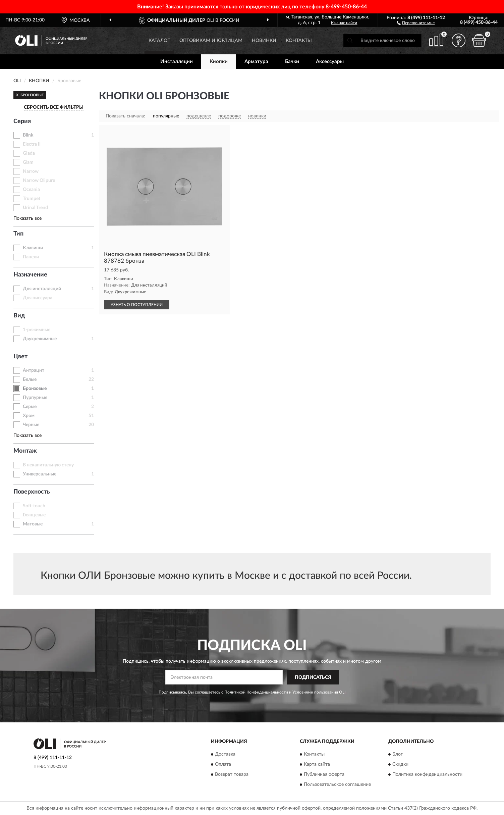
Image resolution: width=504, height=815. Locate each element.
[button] (416, 22)
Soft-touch (34, 506)
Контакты (299, 41)
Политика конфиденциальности (427, 774)
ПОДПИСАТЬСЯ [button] (313, 677)
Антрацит (34, 370)
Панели (31, 257)
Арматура (256, 62)
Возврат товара (232, 774)
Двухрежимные (40, 339)
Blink (28, 135)
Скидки (400, 764)
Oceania (31, 190)
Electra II (32, 144)
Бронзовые (35, 389)
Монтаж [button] (25, 451)
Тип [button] (18, 234)
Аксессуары (330, 62)
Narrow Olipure (39, 181)
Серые (30, 407)
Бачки (292, 62)
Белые (30, 379)
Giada (29, 153)
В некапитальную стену (48, 465)
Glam (28, 162)
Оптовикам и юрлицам (211, 41)
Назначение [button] (30, 275)
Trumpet (32, 199)
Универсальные (40, 474)
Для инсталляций (42, 289)
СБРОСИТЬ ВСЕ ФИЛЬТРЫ (54, 107)
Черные (31, 425)
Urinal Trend (35, 208)
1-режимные (37, 330)
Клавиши (33, 248)
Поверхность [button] (32, 492)
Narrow (31, 171)
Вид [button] (19, 316)
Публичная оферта (324, 774)
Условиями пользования (315, 692)
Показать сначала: (125, 116)
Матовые (33, 524)
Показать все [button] (27, 218)
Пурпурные (35, 398)
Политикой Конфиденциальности (256, 692)
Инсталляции (177, 62)
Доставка (225, 754)
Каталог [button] (159, 41)
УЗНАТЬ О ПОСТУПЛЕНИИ (137, 305)
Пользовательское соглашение (337, 784)
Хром (29, 416)
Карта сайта (317, 764)
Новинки (264, 41)
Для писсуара (38, 298)
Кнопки (219, 62)
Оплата (223, 764)
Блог (398, 754)
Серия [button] (22, 121)
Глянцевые (34, 515)
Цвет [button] (20, 357)
